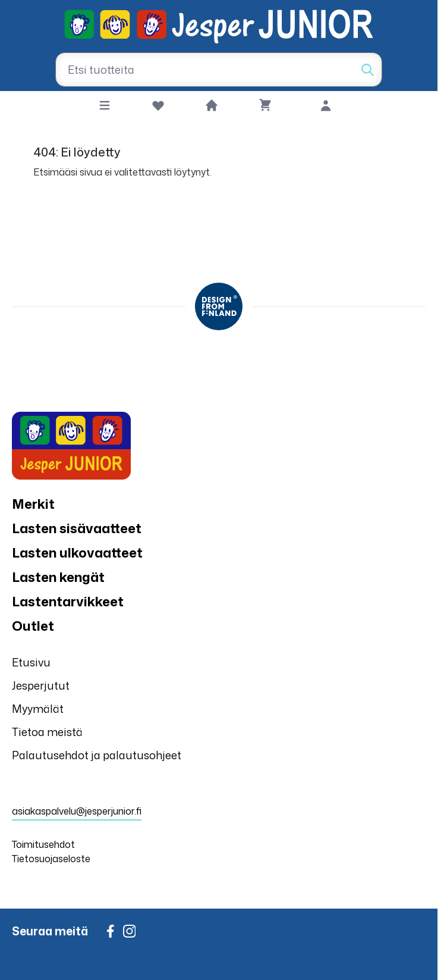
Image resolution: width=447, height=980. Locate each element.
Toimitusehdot (43, 844)
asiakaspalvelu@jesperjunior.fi (77, 811)
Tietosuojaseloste (51, 859)
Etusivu (31, 662)
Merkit (33, 504)
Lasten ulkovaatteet (77, 552)
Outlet (33, 626)
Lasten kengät (58, 577)
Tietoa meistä (47, 732)
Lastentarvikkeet (68, 601)
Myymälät (38, 709)
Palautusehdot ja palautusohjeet (97, 755)
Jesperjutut (41, 685)
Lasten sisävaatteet (77, 528)
